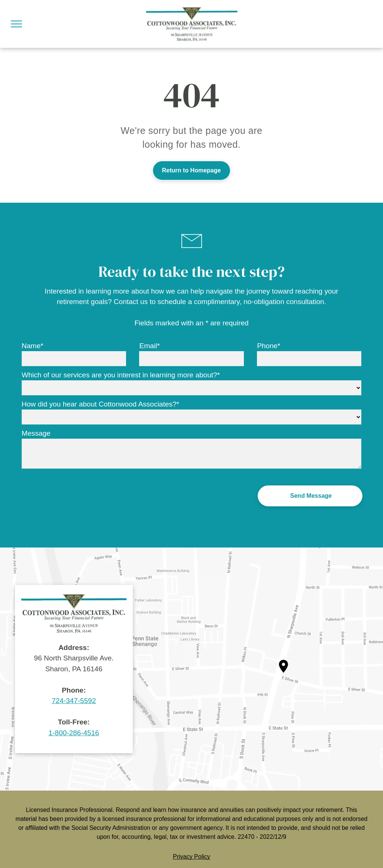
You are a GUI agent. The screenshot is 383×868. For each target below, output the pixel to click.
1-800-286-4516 (74, 733)
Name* (33, 346)
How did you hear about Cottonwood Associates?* (100, 404)
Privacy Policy (191, 857)
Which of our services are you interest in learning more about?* (121, 375)
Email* (149, 346)
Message (36, 433)
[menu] (16, 24)
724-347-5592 (74, 701)
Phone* (269, 346)
